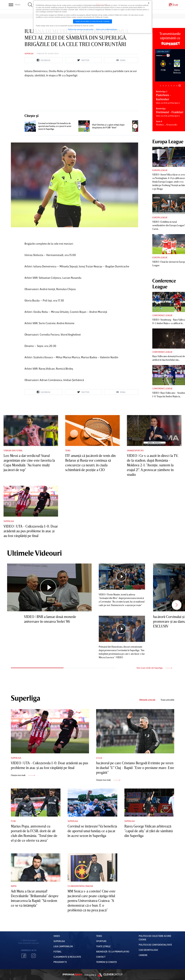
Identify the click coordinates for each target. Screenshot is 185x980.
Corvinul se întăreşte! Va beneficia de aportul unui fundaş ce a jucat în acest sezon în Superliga (55, 126)
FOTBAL (58, 951)
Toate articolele (167, 700)
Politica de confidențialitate (155, 945)
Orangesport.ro (135, 450)
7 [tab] (177, 86)
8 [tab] (180, 86)
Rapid (14, 886)
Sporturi (101, 941)
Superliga (29, 53)
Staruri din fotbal (13, 450)
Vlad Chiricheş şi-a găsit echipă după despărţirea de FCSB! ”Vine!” (108, 126)
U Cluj (99, 758)
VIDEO (57, 936)
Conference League (162, 315)
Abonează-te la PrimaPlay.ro (113, 951)
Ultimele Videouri (34, 553)
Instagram (33, 956)
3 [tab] (166, 86)
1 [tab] (161, 86)
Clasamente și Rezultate (67, 957)
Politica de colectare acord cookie (81, 29)
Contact (101, 957)
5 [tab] (171, 86)
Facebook (24, 956)
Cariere (143, 955)
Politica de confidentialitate (106, 29)
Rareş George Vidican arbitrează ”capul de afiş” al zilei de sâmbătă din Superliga (149, 831)
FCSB (13, 821)
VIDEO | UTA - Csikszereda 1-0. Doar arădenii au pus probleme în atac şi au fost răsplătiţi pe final (31, 531)
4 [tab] (169, 86)
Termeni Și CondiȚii (106, 962)
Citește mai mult (23, 775)
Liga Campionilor (63, 946)
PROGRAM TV (60, 962)
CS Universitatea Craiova (80, 886)
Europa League (160, 170)
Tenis (68, 450)
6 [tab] (174, 86)
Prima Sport (72, 975)
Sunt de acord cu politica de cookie (93, 21)
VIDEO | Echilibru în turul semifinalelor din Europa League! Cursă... (169, 225)
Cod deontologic (148, 950)
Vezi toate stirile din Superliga (154, 668)
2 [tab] (163, 86)
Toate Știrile (103, 946)
